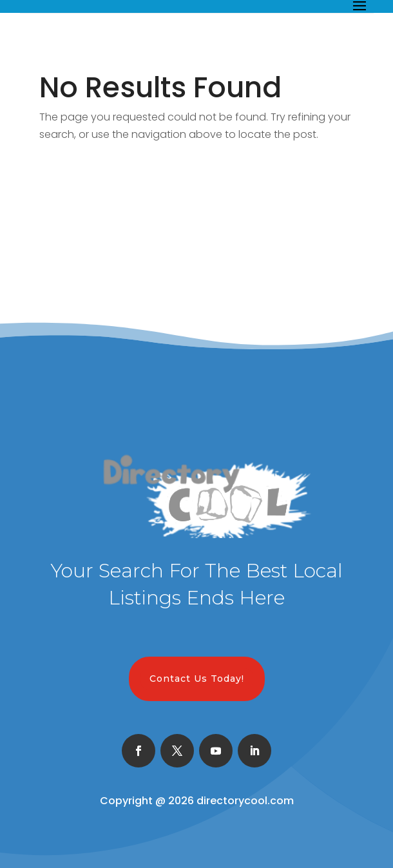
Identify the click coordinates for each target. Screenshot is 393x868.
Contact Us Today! (197, 679)
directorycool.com (245, 801)
